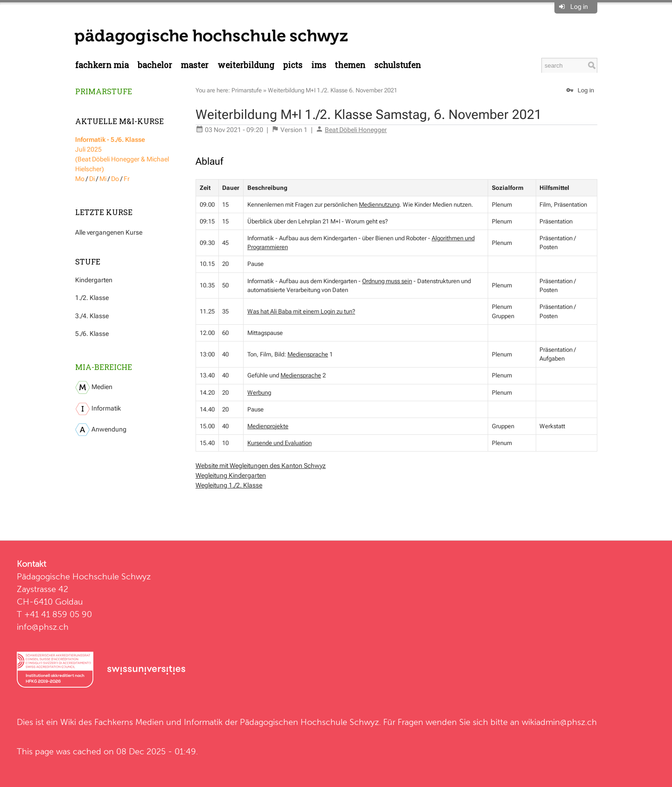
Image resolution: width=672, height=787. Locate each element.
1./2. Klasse (92, 298)
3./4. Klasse (92, 316)
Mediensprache (308, 354)
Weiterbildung (246, 65)
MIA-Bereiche (104, 367)
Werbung (259, 393)
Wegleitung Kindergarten (231, 475)
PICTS (293, 65)
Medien (94, 387)
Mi (103, 179)
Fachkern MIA (102, 65)
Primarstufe (104, 91)
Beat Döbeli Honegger (356, 130)
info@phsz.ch (43, 627)
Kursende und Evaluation (280, 443)
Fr (127, 179)
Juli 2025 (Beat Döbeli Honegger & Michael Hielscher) (122, 154)
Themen (350, 65)
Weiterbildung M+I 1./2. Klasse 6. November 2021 (332, 90)
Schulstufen (398, 65)
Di (92, 179)
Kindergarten (94, 280)
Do (115, 179)
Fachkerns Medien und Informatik (158, 722)
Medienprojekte (268, 426)
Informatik (98, 409)
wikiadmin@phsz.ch (559, 722)
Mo (80, 179)
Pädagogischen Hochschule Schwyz (309, 722)
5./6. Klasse (92, 334)
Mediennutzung (379, 205)
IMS (319, 65)
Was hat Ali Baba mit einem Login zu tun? (301, 311)
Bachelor (155, 65)
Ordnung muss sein (387, 281)
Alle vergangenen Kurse (109, 232)
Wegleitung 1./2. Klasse (229, 485)
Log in (579, 7)
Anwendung (101, 430)
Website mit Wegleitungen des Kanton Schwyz (261, 466)
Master (195, 65)
